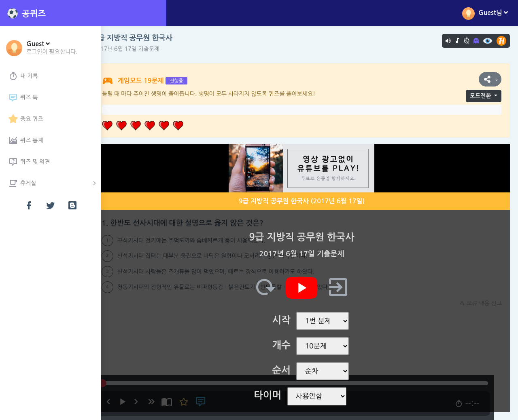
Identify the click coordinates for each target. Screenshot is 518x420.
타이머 (276, 395)
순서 (289, 370)
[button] (52, 47)
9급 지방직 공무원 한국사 (149, 38)
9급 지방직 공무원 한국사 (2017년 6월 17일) (310, 201)
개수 (289, 345)
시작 (289, 320)
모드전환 (481, 96)
